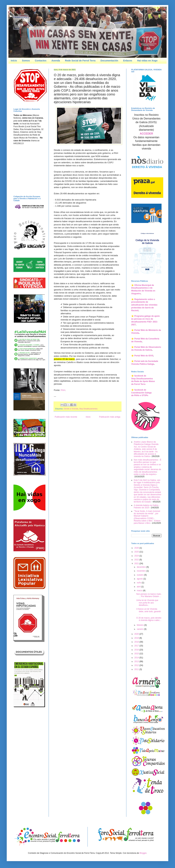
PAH (63, 390)
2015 (137, 654)
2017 (137, 646)
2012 (137, 665)
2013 (137, 661)
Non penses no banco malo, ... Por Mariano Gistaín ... (149, 595)
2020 (137, 634)
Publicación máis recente (66, 417)
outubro (141, 575)
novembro (142, 571)
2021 (137, 564)
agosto (140, 579)
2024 (137, 556)
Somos (26, 61)
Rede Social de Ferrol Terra (80, 61)
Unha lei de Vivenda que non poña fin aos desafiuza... (147, 603)
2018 (137, 642)
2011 (137, 669)
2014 (137, 658)
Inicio (88, 417)
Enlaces (128, 61)
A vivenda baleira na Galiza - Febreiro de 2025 (147, 506)
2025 (137, 552)
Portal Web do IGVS (144, 356)
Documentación (109, 61)
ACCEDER (146, 134)
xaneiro (140, 629)
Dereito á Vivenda (71, 409)
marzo (140, 591)
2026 (137, 548)
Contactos (41, 61)
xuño (139, 583)
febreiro (141, 625)
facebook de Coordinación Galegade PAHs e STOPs (141, 393)
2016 (137, 650)
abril (139, 587)
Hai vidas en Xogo (147, 61)
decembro (142, 567)
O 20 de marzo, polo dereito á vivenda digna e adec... (149, 619)
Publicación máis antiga (110, 417)
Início (14, 61)
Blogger (143, 853)
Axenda (56, 61)
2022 (137, 560)
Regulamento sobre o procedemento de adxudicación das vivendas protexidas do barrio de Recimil (144, 305)
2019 (137, 638)
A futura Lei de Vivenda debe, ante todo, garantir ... (149, 611)
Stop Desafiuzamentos (88, 409)
